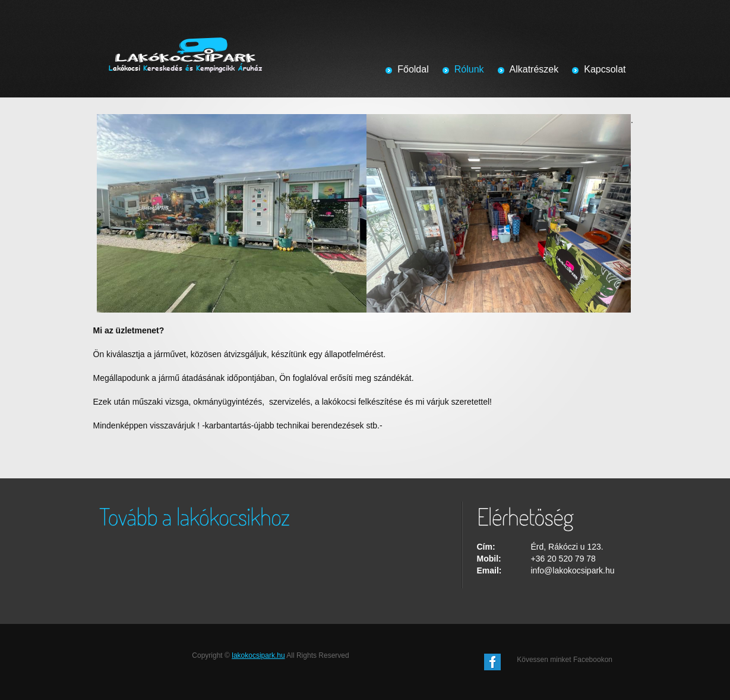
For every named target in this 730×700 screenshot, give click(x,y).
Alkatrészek (534, 69)
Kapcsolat (605, 69)
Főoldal (413, 69)
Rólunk (469, 69)
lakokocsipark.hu (258, 655)
